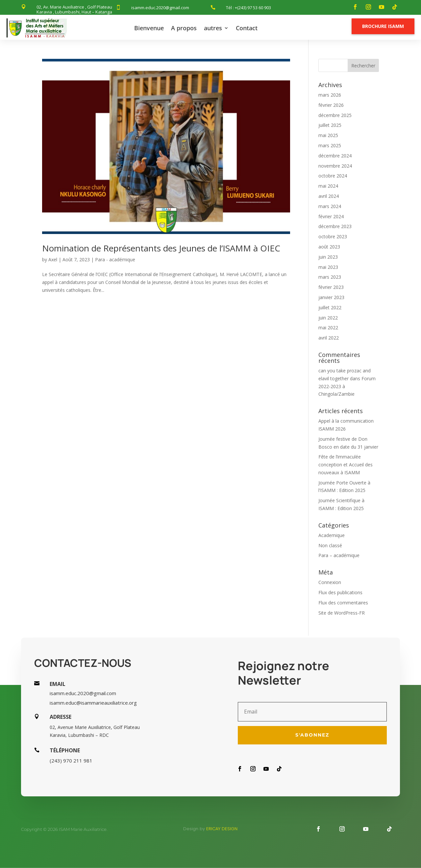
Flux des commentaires (343, 603)
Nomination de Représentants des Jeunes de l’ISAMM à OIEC (161, 248)
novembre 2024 (335, 166)
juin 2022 (328, 318)
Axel (53, 259)
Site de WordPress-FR (342, 613)
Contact (247, 28)
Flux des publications (340, 592)
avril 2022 (329, 338)
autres (213, 28)
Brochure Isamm (383, 26)
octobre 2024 (333, 176)
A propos (184, 28)
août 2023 (329, 247)
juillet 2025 (330, 125)
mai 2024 (328, 186)
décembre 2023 (335, 226)
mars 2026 (330, 95)
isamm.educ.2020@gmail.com (160, 8)
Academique (332, 535)
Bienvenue (149, 28)
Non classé (330, 545)
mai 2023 (328, 267)
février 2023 (331, 287)
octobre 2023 (333, 236)
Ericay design (222, 829)
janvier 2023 (331, 297)
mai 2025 (328, 135)
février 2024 (331, 216)
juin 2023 (328, 257)
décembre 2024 (335, 156)
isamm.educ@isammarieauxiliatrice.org (93, 703)
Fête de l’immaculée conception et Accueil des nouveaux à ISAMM (346, 465)
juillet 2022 (330, 307)
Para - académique (115, 259)
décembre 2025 (335, 115)
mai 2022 (328, 328)
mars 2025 (330, 145)
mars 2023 (330, 277)
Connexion (330, 582)
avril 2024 (329, 196)
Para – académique (339, 555)
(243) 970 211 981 (71, 761)
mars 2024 (330, 206)
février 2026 (331, 105)
